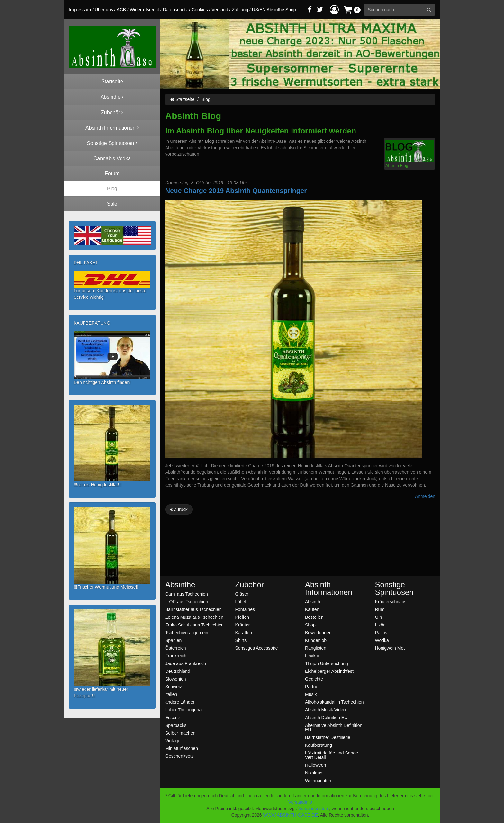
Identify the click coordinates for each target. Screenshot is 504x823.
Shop (310, 625)
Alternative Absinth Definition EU (334, 727)
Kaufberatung (319, 745)
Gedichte (314, 679)
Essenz (173, 717)
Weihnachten (318, 780)
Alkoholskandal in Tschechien (334, 702)
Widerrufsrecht (144, 10)
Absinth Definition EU (326, 717)
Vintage (173, 741)
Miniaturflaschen (182, 748)
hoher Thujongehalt (184, 710)
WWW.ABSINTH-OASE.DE (290, 815)
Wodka (382, 640)
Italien (171, 694)
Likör (380, 625)
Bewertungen (318, 632)
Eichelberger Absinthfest (329, 671)
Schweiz (174, 686)
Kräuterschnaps (391, 602)
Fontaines (245, 609)
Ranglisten (316, 648)
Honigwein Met (390, 648)
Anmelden (425, 496)
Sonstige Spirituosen (394, 589)
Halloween (315, 765)
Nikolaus (314, 773)
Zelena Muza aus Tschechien (194, 617)
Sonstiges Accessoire (257, 648)
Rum (380, 609)
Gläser (242, 594)
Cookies (200, 10)
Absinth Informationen (329, 589)
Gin (379, 617)
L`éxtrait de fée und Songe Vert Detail (332, 755)
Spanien (173, 640)
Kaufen (312, 609)
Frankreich (176, 656)
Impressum (80, 10)
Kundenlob (316, 640)
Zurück (179, 509)
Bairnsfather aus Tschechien (194, 609)
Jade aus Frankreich (186, 663)
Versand (220, 10)
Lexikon (313, 656)
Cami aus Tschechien (187, 594)
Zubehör (250, 585)
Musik (311, 694)
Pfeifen (242, 617)
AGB (122, 10)
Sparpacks (176, 725)
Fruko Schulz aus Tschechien (194, 625)
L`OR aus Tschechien (187, 602)
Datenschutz (175, 10)
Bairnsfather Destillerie (328, 737)
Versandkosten (313, 809)
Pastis (381, 632)
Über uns (104, 10)
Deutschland (178, 671)
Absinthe (180, 585)
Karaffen (244, 632)
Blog (206, 99)
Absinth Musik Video (325, 710)
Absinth (313, 602)
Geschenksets (180, 756)
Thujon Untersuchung (327, 663)
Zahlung (240, 10)
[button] (334, 9)
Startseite (182, 99)
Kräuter (243, 625)
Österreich (176, 648)
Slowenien (176, 679)
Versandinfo (300, 802)
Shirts (241, 640)
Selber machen (180, 733)
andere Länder (180, 702)
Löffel (241, 602)
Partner (312, 686)
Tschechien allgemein (187, 632)
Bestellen (314, 617)
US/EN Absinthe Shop (274, 10)
